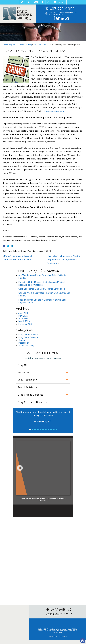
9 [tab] (51, 429)
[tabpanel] (43, 418)
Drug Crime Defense (42, 45)
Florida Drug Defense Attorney (15, 45)
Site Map (52, 637)
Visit (43, 2)
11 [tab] (56, 429)
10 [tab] (54, 429)
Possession (24, 343)
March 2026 (24, 321)
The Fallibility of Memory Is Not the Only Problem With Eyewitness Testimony (64, 259)
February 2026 (25, 324)
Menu (61, 2)
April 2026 (23, 319)
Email (36, 2)
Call (29, 2)
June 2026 (23, 313)
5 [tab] (40, 429)
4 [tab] (38, 429)
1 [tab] (30, 429)
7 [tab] (46, 429)
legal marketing (64, 631)
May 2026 (23, 316)
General (22, 340)
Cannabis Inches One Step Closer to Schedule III (42, 289)
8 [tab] (48, 429)
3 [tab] (35, 429)
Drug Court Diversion (28, 335)
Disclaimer (62, 637)
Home (23, 2)
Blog (30, 45)
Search (49, 2)
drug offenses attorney (55, 111)
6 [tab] (43, 429)
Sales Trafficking (26, 346)
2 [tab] (32, 429)
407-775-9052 (62, 9)
